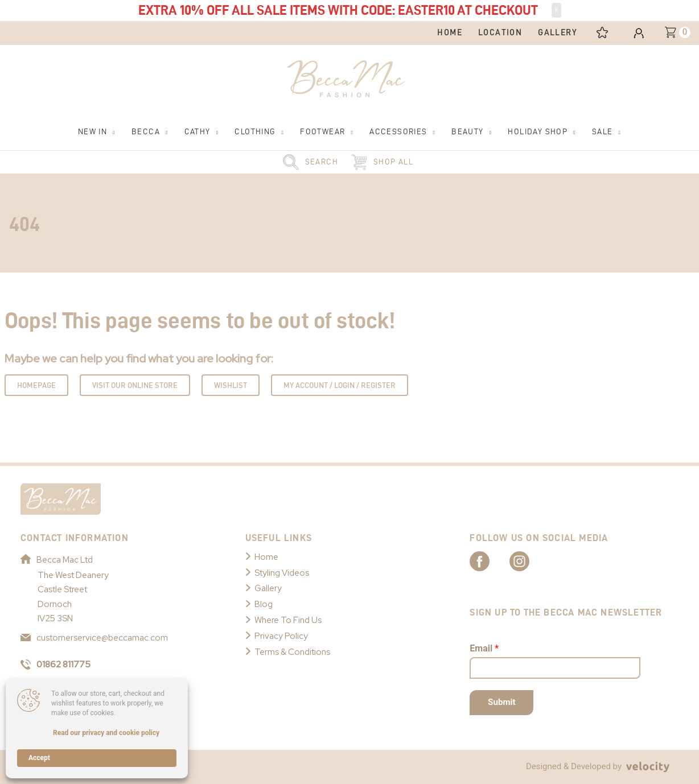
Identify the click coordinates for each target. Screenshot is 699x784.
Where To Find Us (288, 620)
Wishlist (231, 385)
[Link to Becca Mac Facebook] (490, 560)
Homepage (36, 385)
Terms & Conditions (292, 652)
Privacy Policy (281, 636)
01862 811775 (55, 665)
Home (266, 557)
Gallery (268, 588)
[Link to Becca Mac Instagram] (529, 560)
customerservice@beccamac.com (94, 638)
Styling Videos (282, 573)
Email (484, 648)
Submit (501, 702)
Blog (264, 604)
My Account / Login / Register (340, 385)
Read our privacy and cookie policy (106, 733)
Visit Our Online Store (135, 385)
